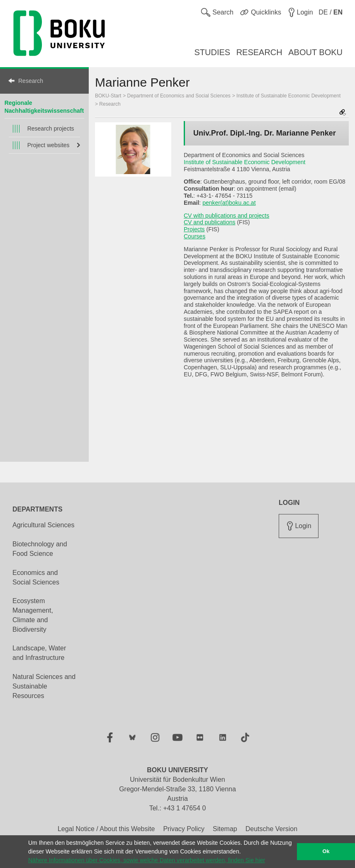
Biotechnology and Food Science (40, 549)
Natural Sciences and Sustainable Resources (44, 686)
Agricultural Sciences (43, 525)
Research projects (51, 129)
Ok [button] (326, 851)
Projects (194, 229)
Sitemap (225, 829)
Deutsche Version (271, 829)
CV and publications (210, 222)
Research (31, 81)
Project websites (49, 145)
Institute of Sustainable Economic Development (288, 96)
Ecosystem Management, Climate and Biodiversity (33, 615)
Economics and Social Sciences (36, 577)
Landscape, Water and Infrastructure (39, 653)
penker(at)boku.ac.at (229, 203)
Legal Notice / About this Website (106, 829)
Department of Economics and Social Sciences (179, 96)
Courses (195, 236)
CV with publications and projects (226, 216)
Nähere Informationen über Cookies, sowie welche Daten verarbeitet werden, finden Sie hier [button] (147, 860)
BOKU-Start (108, 96)
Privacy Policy (184, 829)
